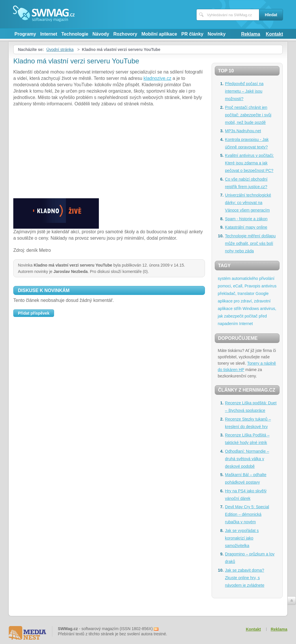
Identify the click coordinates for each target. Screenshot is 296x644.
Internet (49, 34)
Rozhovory (125, 34)
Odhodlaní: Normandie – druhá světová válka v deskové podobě (247, 459)
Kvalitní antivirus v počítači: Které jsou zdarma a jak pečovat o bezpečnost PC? (249, 163)
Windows (251, 309)
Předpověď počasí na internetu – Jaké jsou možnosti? (244, 91)
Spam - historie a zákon (246, 219)
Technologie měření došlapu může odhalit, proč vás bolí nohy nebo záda (250, 243)
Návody (101, 34)
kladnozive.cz (158, 78)
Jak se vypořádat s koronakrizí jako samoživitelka (242, 538)
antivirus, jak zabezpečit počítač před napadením (247, 316)
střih (238, 309)
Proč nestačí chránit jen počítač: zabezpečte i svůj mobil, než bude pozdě (248, 115)
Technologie (75, 34)
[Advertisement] (109, 153)
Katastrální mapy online (246, 227)
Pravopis (252, 286)
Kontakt (274, 34)
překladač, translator (236, 293)
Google (262, 293)
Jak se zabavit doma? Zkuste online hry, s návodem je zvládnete (245, 578)
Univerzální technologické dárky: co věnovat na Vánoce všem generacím (248, 203)
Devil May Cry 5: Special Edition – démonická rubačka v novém (247, 514)
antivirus (269, 286)
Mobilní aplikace (159, 34)
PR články (192, 34)
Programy (25, 34)
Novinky (217, 34)
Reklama (251, 34)
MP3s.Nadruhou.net (243, 131)
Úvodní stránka (60, 49)
